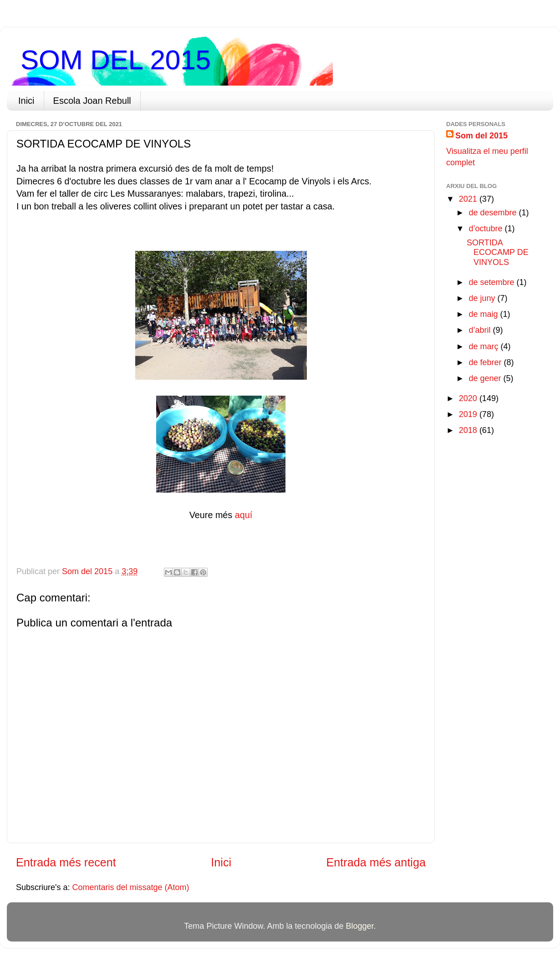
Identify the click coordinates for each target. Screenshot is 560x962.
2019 (469, 414)
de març (484, 346)
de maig (484, 314)
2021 (469, 199)
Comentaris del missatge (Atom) (131, 887)
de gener (486, 378)
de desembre (494, 213)
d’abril (481, 330)
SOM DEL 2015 (116, 60)
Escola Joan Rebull (92, 101)
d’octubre (486, 229)
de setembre (492, 282)
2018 (469, 430)
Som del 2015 (481, 136)
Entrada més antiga (376, 862)
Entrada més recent (66, 862)
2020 (469, 398)
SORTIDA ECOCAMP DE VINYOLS (498, 252)
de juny (483, 298)
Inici (26, 101)
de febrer (486, 362)
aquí (244, 515)
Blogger (360, 926)
